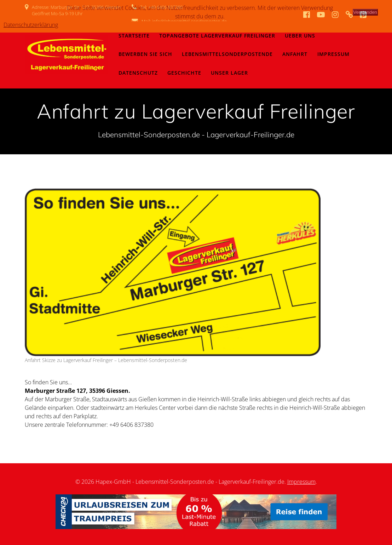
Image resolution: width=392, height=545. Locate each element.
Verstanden (365, 12)
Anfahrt (295, 54)
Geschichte (184, 73)
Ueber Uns (300, 36)
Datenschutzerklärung (31, 25)
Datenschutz (138, 73)
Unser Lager (229, 73)
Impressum (333, 54)
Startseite (134, 36)
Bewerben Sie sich (145, 54)
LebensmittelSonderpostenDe (227, 54)
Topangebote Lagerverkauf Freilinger (217, 36)
